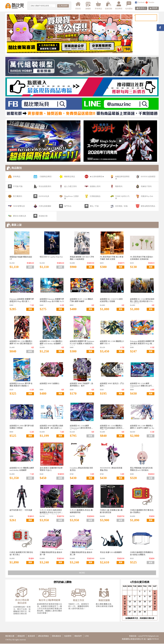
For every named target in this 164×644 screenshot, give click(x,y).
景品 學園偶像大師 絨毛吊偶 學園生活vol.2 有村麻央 (141, 469)
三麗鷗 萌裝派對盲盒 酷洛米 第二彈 (81, 554)
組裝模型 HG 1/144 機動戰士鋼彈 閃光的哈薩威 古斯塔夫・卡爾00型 (112, 428)
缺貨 (30, 267)
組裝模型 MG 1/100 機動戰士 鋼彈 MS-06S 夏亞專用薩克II (21, 343)
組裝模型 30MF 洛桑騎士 (50, 384)
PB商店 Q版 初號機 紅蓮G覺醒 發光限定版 (111, 512)
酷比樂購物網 (15, 6)
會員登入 (141, 8)
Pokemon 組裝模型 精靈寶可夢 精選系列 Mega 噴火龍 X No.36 (22, 301)
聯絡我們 (78, 636)
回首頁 (78, 5)
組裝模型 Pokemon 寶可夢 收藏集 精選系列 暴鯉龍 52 (21, 385)
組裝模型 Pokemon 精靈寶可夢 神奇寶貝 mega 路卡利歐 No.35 (52, 301)
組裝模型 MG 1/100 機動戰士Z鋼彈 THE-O (112, 343)
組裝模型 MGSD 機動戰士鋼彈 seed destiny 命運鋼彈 (22, 469)
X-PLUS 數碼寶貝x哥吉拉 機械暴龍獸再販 (81, 512)
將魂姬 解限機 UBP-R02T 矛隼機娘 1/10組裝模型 (82, 258)
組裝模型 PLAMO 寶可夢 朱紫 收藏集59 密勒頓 (22, 427)
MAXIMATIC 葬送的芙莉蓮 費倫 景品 (111, 469)
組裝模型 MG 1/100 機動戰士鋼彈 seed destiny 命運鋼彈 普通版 (51, 343)
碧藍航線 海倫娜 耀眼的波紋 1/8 (21, 258)
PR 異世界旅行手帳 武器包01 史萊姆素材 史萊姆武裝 (142, 258)
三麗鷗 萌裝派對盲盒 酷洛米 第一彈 (51, 554)
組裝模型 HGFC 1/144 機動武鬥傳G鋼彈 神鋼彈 (81, 301)
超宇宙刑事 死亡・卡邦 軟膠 (21, 511)
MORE (82, 573)
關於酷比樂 (10, 636)
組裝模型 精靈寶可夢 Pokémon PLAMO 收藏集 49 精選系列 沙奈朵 (82, 343)
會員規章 (31, 636)
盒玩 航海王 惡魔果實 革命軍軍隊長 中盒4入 (51, 469)
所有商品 (98, 5)
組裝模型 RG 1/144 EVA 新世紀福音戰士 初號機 (111, 301)
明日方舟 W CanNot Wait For (51, 257)
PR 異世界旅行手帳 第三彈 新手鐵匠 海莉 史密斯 (112, 258)
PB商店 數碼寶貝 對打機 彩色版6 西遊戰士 (142, 512)
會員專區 (119, 5)
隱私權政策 (57, 636)
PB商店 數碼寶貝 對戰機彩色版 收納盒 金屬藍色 (142, 554)
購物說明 (21, 636)
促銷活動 (109, 5)
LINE (87, 636)
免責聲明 (68, 636)
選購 (90, 267)
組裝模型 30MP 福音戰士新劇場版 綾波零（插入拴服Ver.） (51, 427)
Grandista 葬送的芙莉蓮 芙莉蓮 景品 (81, 469)
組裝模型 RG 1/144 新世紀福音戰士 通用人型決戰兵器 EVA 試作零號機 (142, 301)
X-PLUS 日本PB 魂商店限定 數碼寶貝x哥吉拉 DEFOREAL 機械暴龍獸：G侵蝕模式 (52, 512)
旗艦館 (88, 5)
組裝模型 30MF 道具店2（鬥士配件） (112, 385)
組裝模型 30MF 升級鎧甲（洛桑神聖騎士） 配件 (81, 385)
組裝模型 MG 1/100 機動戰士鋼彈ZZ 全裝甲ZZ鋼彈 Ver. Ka (142, 427)
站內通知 (129, 5)
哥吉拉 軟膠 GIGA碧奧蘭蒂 (111, 553)
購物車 (154, 8)
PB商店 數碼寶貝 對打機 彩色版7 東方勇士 (21, 554)
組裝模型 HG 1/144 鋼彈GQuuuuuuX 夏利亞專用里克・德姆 (80, 428)
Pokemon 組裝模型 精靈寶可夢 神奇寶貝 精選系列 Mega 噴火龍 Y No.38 (142, 343)
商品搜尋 (63, 6)
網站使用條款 (44, 636)
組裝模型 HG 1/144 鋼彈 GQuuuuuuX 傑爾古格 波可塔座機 (142, 385)
